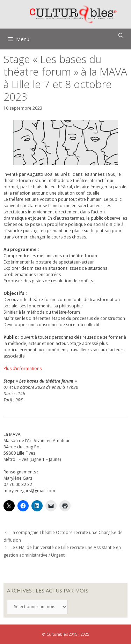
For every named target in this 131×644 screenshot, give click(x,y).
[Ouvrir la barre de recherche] (121, 36)
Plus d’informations (23, 368)
